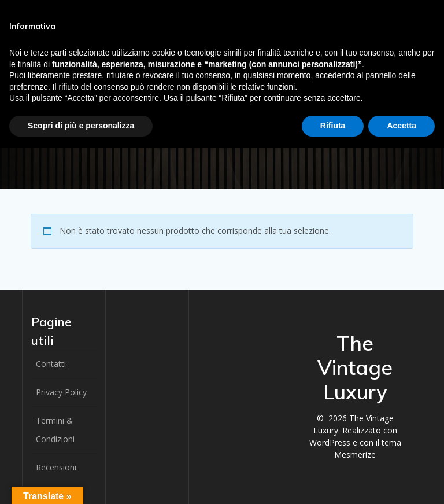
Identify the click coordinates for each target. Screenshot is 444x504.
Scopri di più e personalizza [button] (81, 126)
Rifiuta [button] (333, 126)
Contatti (51, 364)
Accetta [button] (402, 126)
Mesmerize (355, 455)
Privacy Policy (61, 392)
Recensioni (56, 467)
